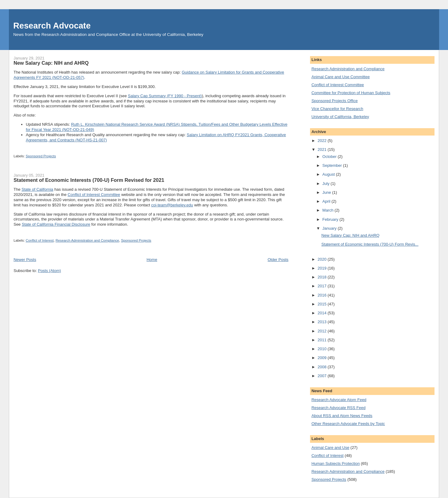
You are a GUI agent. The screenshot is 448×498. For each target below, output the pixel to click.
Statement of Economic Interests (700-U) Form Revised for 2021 (89, 180)
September (333, 165)
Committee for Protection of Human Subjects (351, 93)
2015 (323, 304)
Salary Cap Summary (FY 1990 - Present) (165, 96)
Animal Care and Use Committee (341, 77)
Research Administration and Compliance (87, 240)
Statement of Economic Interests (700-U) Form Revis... (370, 244)
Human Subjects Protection (336, 464)
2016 (323, 295)
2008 (323, 367)
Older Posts (278, 260)
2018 (323, 277)
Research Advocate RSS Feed (339, 408)
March (328, 210)
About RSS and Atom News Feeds (342, 416)
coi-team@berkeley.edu (172, 205)
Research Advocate (52, 26)
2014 (323, 313)
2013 (323, 322)
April (327, 201)
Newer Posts (25, 260)
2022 (323, 141)
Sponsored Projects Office (335, 101)
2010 (323, 349)
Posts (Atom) (50, 271)
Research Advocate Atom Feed (339, 400)
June (327, 192)
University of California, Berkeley (340, 117)
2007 (323, 376)
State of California (37, 189)
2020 (323, 259)
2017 (323, 286)
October (330, 157)
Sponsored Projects (41, 156)
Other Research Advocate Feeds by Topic (348, 424)
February (331, 219)
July (326, 184)
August (329, 174)
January (330, 228)
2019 (323, 268)
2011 (323, 340)
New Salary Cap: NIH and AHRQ (51, 63)
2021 (323, 149)
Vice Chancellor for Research (337, 109)
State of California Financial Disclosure (56, 224)
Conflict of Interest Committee (94, 195)
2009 (323, 358)
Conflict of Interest (40, 240)
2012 (323, 331)
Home (152, 260)
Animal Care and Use (331, 448)
